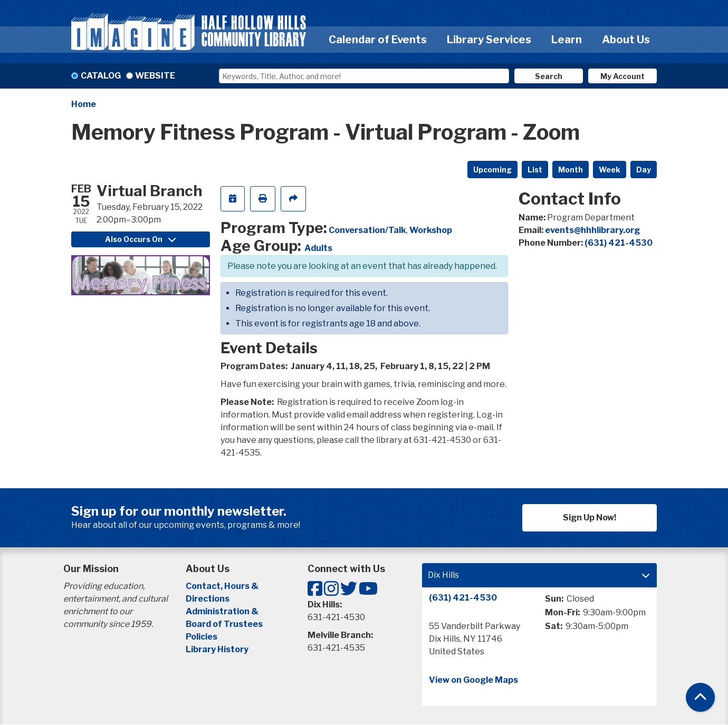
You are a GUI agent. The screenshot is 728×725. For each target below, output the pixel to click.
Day (644, 170)
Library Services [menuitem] (489, 40)
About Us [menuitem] (626, 40)
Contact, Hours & (223, 586)
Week (610, 170)
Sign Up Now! (590, 518)
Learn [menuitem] (567, 40)
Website (155, 76)
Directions (208, 599)
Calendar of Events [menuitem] (378, 40)
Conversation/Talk (367, 230)
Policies (202, 637)
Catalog (101, 76)
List (535, 170)
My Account (622, 76)
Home (84, 104)
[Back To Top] (700, 697)
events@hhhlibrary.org (592, 230)
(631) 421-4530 (619, 243)
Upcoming (492, 170)
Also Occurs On (140, 239)
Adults (318, 248)
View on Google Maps (473, 680)
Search (549, 76)
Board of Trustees (224, 624)
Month (571, 170)
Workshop (431, 230)
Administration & (223, 611)
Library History (217, 649)
